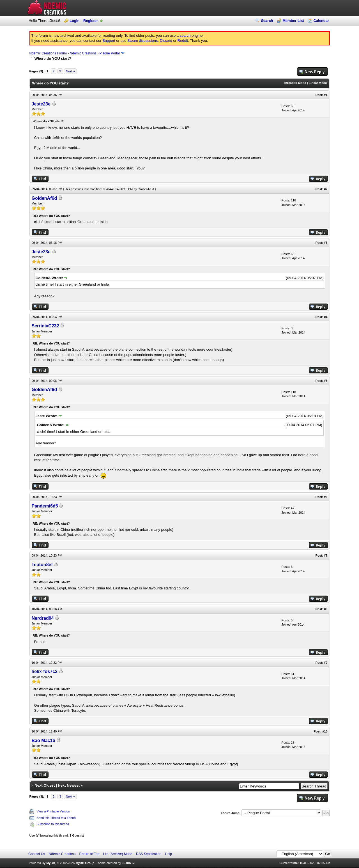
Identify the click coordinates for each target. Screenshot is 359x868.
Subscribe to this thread (53, 824)
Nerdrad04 (43, 618)
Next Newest (69, 785)
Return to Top (89, 854)
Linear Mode (318, 83)
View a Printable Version (53, 811)
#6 (326, 497)
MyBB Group (85, 863)
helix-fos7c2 (45, 671)
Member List (293, 21)
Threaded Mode (295, 83)
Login (74, 21)
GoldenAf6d (146, 189)
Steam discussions (142, 41)
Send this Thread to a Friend (56, 818)
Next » (70, 71)
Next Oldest (45, 785)
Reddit (183, 41)
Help (168, 854)
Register (91, 21)
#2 (326, 189)
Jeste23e (41, 104)
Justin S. (128, 863)
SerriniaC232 (45, 326)
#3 (326, 243)
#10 (325, 731)
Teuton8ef (42, 565)
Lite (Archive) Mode (118, 854)
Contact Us (37, 854)
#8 (326, 609)
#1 (326, 95)
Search (267, 21)
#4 (326, 317)
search (185, 35)
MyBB (51, 863)
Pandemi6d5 (45, 506)
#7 (326, 555)
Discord (166, 41)
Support (109, 41)
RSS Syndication (149, 854)
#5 (326, 381)
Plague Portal (110, 53)
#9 (326, 663)
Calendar (321, 21)
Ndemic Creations (83, 53)
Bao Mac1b (43, 740)
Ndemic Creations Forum (48, 53)
